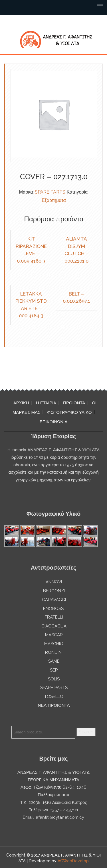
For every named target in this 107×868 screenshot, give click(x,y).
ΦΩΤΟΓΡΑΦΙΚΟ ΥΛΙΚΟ (69, 412)
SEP (54, 670)
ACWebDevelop (73, 861)
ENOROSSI (54, 609)
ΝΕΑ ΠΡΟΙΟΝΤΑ (54, 705)
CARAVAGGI (54, 600)
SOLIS (54, 679)
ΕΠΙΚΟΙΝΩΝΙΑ (53, 422)
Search (86, 732)
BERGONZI (54, 591)
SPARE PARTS (50, 192)
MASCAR (54, 635)
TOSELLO (54, 696)
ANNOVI (54, 582)
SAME (54, 661)
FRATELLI (54, 617)
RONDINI (54, 652)
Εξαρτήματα (54, 200)
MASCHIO (54, 644)
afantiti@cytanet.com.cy (60, 817)
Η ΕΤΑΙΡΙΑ (46, 403)
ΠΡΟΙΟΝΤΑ (74, 403)
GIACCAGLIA (54, 626)
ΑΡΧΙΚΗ (21, 403)
